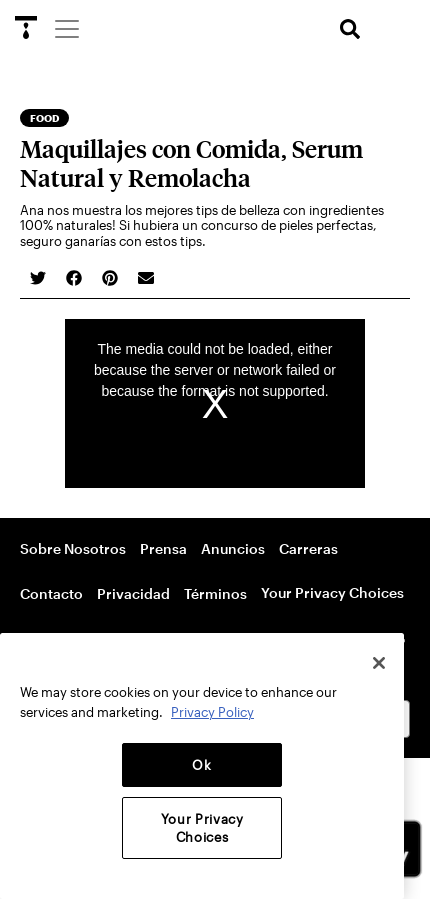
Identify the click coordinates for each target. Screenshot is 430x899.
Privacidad (133, 593)
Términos (215, 593)
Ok (201, 765)
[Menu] (66, 28)
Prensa (163, 548)
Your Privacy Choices (332, 592)
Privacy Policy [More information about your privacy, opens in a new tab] (212, 712)
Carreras (308, 548)
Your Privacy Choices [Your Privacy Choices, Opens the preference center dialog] (202, 828)
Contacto (51, 593)
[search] (350, 29)
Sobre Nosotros (73, 548)
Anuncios (233, 548)
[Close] (379, 663)
